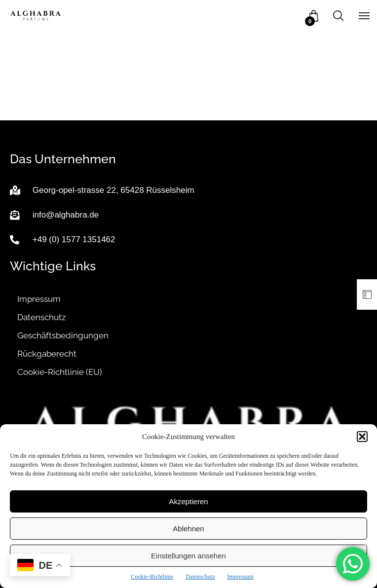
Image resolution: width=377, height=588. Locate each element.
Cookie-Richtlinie (152, 577)
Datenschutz (200, 577)
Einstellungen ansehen (188, 556)
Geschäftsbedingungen (63, 335)
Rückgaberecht (47, 354)
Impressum (240, 577)
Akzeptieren (188, 501)
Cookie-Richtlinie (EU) (60, 372)
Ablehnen (188, 529)
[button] (362, 437)
